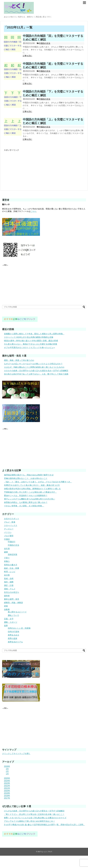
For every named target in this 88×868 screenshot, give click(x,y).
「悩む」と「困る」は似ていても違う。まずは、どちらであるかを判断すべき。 (38, 482)
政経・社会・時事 (12, 568)
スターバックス (11, 525)
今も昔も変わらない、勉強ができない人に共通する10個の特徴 (31, 344)
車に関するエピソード (17, 612)
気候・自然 (9, 579)
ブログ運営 (9, 536)
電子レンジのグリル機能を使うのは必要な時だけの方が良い (30, 499)
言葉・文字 (9, 619)
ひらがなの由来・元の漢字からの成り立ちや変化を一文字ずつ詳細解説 (34, 811)
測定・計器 (9, 585)
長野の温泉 (13, 638)
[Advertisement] (24, 168)
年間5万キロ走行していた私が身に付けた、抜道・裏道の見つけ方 (32, 485)
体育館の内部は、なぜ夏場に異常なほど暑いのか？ (26, 502)
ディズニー (9, 529)
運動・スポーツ (11, 622)
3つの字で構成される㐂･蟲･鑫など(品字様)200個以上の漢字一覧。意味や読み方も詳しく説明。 (45, 825)
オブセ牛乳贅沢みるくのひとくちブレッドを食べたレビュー (30, 347)
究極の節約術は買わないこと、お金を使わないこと (26, 478)
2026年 (7, 766)
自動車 (7, 609)
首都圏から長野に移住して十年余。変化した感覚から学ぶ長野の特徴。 (34, 334)
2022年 (7, 786)
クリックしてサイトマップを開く (16, 754)
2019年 (7, 793)
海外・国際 (9, 582)
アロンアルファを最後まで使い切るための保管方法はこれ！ (30, 821)
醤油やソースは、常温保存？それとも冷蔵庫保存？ (26, 496)
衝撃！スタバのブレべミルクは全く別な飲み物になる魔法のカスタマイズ (35, 818)
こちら (33, 211)
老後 (6, 606)
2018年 (7, 796)
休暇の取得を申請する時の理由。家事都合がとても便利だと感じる (32, 489)
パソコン (8, 532)
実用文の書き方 (11, 565)
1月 (7, 774)
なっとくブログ (47, 852)
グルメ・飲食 (10, 522)
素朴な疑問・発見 (12, 599)
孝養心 (7, 561)
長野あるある (13, 635)
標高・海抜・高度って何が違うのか (19, 360)
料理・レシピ (10, 572)
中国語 (7, 539)
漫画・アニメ (10, 589)
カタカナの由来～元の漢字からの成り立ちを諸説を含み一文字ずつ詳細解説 (36, 371)
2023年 (7, 783)
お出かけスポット (12, 519)
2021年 (7, 788)
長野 (6, 626)
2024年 (7, 781)
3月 (7, 769)
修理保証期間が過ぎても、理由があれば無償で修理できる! (29, 475)
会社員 (7, 549)
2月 (7, 771)
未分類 (7, 575)
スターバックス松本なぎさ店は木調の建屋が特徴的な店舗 (29, 337)
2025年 (7, 778)
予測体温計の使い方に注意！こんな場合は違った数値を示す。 (30, 492)
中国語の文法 (45, 43)
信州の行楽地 (13, 632)
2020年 (7, 791)
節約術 (7, 596)
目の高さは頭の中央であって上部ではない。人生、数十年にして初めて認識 (36, 374)
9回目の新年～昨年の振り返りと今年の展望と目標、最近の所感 (31, 341)
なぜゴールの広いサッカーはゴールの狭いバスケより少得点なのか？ (33, 364)
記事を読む (28, 56)
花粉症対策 (13, 554)
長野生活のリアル (15, 642)
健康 (6, 552)
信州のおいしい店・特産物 (19, 628)
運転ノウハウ (13, 615)
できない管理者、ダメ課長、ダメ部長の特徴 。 (24, 506)
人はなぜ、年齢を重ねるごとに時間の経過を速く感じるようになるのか (34, 367)
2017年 (7, 798)
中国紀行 (12, 542)
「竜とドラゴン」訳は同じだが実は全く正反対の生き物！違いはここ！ (34, 814)
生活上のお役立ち (12, 592)
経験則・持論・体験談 (13, 603)
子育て (7, 558)
